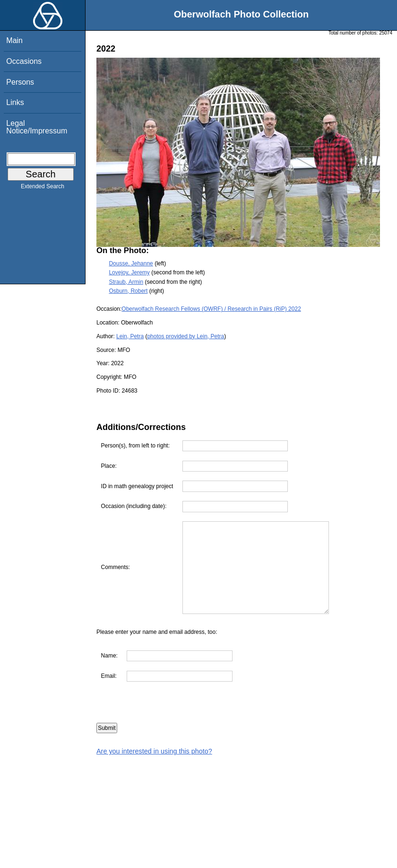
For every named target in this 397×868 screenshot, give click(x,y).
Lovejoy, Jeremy (129, 272)
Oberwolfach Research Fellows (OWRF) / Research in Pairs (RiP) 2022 (211, 309)
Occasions (24, 61)
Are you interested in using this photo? (154, 751)
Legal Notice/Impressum (37, 127)
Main (14, 40)
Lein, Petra (130, 336)
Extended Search (43, 188)
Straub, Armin (126, 282)
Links (15, 102)
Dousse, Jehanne (131, 263)
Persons (20, 82)
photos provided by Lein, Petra (186, 336)
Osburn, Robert (128, 291)
